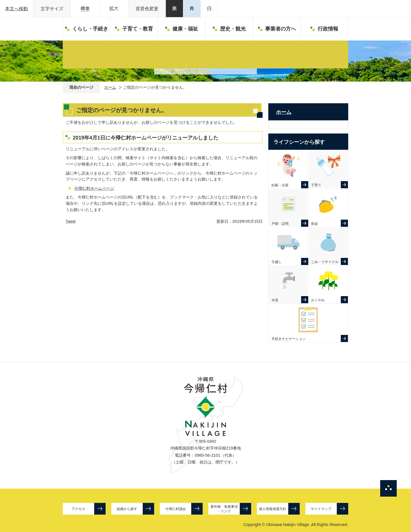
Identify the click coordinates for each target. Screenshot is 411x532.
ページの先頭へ (388, 488)
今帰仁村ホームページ (94, 188)
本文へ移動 (17, 9)
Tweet (71, 221)
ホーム (110, 87)
